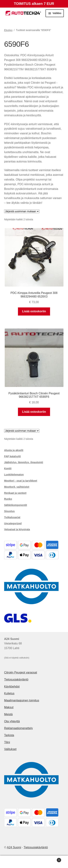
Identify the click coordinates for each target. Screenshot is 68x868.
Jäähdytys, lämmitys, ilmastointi (24, 462)
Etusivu (8, 30)
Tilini (7, 742)
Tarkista (9, 735)
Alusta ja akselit (14, 450)
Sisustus (9, 511)
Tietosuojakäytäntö (16, 679)
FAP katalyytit (13, 456)
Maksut (9, 707)
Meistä (8, 714)
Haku (34, 862)
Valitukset (10, 749)
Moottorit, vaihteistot (17, 487)
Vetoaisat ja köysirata (17, 529)
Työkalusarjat (12, 517)
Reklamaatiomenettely (18, 728)
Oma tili (11, 862)
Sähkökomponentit (16, 505)
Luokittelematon (14, 475)
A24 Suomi (14, 847)
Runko (8, 499)
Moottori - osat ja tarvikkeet (21, 481)
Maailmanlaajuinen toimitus (22, 700)
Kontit (8, 468)
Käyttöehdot (12, 687)
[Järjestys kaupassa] (22, 211)
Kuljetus (9, 693)
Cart (53, 859)
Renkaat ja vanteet (15, 493)
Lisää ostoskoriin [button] (34, 311)
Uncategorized (13, 523)
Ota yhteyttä (12, 721)
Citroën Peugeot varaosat (21, 672)
